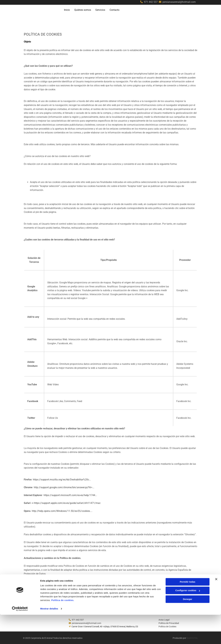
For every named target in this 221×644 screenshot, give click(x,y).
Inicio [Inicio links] (67, 10)
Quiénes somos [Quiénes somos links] (83, 10)
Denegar (188, 628)
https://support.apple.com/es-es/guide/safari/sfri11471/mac (67, 502)
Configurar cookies (188, 620)
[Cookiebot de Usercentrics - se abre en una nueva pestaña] (20, 638)
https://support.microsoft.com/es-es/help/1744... (70, 495)
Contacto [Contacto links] (116, 10)
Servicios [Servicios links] (101, 10)
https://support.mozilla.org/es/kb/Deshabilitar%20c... (62, 479)
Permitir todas (188, 611)
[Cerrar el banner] (216, 608)
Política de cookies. (63, 630)
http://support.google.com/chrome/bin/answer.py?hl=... (64, 487)
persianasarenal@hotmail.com (179, 2)
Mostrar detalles (49, 638)
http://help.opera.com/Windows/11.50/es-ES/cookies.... (62, 510)
